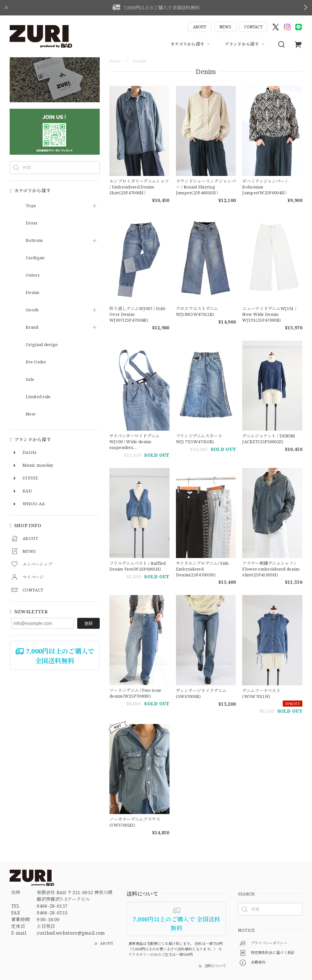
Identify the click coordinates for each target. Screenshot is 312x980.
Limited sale (40, 397)
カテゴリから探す (191, 44)
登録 (88, 623)
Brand (33, 327)
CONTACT (253, 27)
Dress (32, 223)
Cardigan (37, 258)
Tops (31, 206)
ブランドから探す (245, 44)
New (31, 414)
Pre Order (37, 362)
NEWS (225, 27)
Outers (34, 275)
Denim (33, 293)
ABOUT (200, 27)
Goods (33, 310)
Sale (31, 379)
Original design (44, 345)
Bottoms (35, 240)
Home (115, 61)
